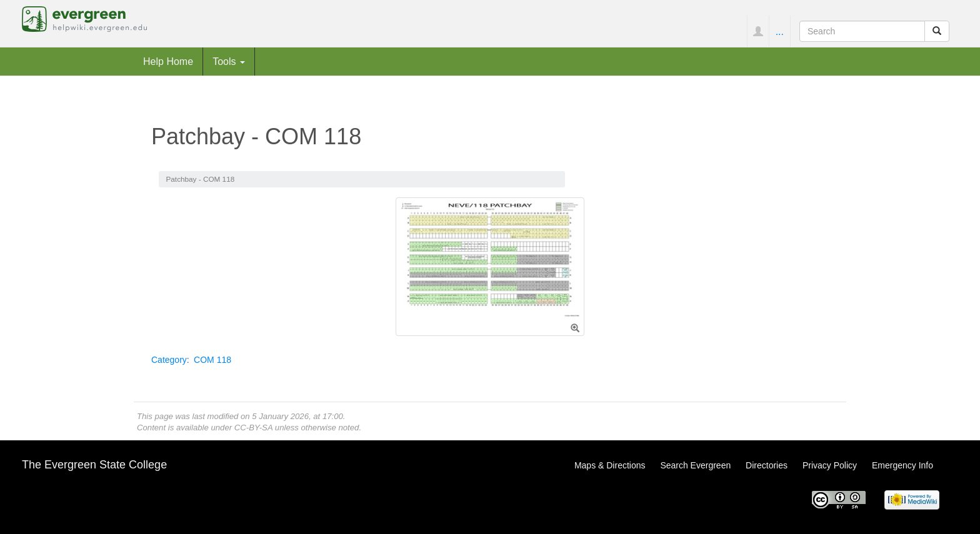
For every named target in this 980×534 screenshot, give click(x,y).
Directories (767, 465)
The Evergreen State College (94, 465)
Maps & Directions (610, 465)
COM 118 (212, 360)
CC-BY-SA (253, 428)
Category (169, 360)
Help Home (168, 61)
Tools (229, 61)
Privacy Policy (830, 465)
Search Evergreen (695, 465)
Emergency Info (902, 465)
